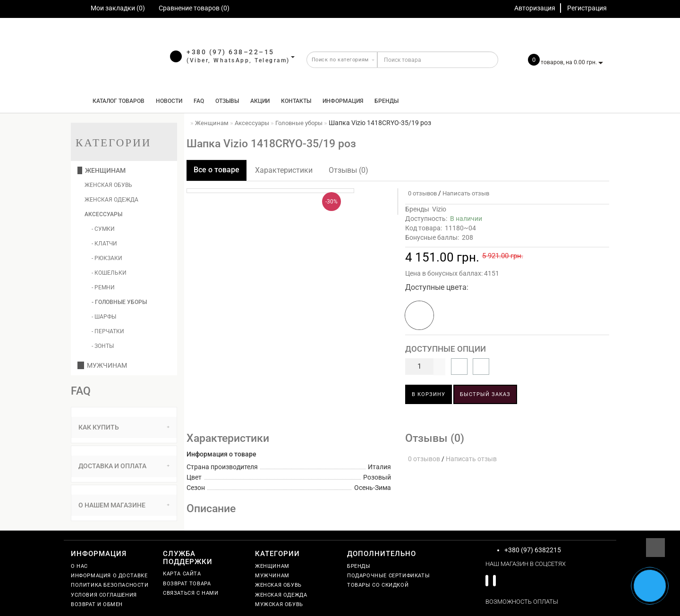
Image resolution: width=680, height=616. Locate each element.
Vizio (439, 209)
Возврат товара (187, 584)
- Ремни (103, 287)
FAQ (199, 101)
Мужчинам (102, 365)
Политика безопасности (110, 585)
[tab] (124, 427)
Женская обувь (108, 185)
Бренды (387, 101)
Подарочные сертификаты (388, 576)
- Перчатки (108, 331)
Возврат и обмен (97, 604)
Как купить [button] (124, 427)
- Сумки (103, 229)
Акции (260, 101)
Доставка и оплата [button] (124, 466)
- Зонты (103, 346)
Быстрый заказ (485, 394)
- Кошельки (109, 273)
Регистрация (587, 8)
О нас (79, 566)
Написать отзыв (466, 193)
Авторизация (535, 8)
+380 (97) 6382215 (533, 550)
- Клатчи (104, 244)
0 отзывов (421, 193)
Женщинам (102, 170)
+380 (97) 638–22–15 (230, 52)
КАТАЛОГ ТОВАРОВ (116, 101)
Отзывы (227, 101)
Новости (169, 101)
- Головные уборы (119, 302)
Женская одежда (111, 200)
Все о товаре (217, 170)
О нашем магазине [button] (124, 505)
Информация (343, 101)
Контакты (296, 101)
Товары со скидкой (378, 585)
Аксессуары (103, 214)
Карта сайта (182, 574)
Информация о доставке (109, 576)
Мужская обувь (279, 604)
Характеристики (284, 170)
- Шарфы (104, 317)
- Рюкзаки (107, 258)
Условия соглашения (104, 595)
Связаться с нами (191, 593)
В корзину (429, 394)
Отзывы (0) (348, 170)
